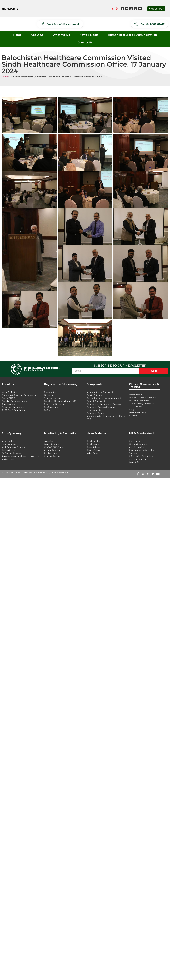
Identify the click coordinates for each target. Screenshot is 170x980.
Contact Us (85, 42)
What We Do (61, 35)
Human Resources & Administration (132, 35)
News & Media (89, 35)
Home (17, 35)
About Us (37, 35)
